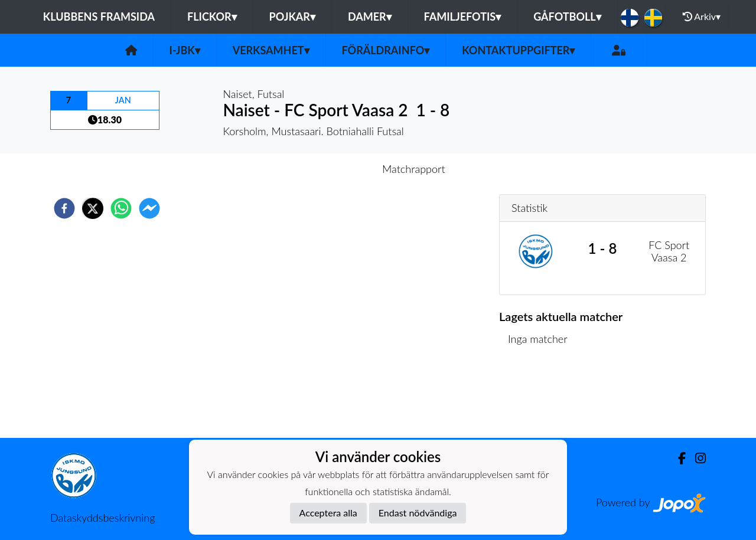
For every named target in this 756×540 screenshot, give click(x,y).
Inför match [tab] (337, 169)
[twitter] (93, 208)
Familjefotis (463, 17)
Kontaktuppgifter (518, 50)
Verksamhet (271, 50)
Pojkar (292, 17)
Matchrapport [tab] (413, 169)
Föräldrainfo (386, 50)
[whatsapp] (121, 208)
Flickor (212, 17)
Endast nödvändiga (418, 513)
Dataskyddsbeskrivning (102, 518)
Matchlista (537, 398)
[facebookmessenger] (149, 208)
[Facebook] (677, 458)
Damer (370, 17)
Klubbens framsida (99, 17)
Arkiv (702, 17)
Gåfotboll (567, 17)
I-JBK (185, 50)
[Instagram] (696, 458)
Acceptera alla (328, 513)
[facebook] (64, 208)
